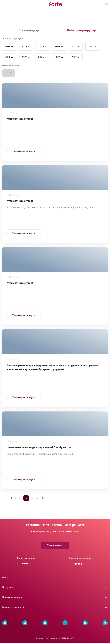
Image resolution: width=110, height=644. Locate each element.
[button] (9, 73)
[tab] (29, 30)
